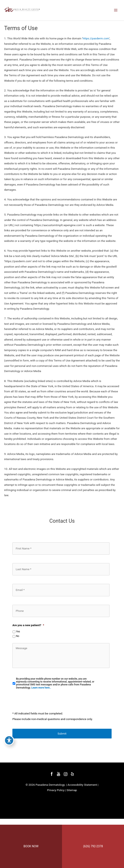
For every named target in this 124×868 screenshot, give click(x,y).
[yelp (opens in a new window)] (72, 774)
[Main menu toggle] (116, 10)
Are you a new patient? (28, 625)
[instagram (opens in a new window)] (66, 774)
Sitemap (72, 790)
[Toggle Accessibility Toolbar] (9, 732)
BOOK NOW (31, 846)
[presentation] (44, 701)
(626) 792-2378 (93, 846)
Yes (18, 632)
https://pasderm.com (96, 38)
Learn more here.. (41, 688)
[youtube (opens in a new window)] (59, 774)
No (17, 636)
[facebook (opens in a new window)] (52, 774)
